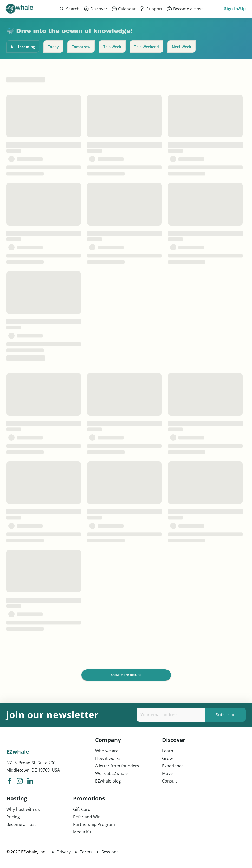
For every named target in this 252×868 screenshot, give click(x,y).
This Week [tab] (112, 47)
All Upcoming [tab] (23, 47)
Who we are (107, 751)
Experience (173, 766)
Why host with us (23, 809)
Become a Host (21, 824)
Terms (86, 852)
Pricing (13, 817)
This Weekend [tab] (147, 47)
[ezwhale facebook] (9, 782)
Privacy (64, 852)
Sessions (110, 852)
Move (167, 773)
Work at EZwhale (111, 773)
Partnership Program (94, 824)
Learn (168, 751)
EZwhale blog (108, 781)
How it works (108, 758)
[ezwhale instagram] (20, 782)
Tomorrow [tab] (81, 47)
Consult (170, 781)
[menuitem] (96, 9)
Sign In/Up (235, 9)
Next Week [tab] (182, 47)
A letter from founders (117, 766)
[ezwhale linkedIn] (30, 782)
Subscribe (226, 715)
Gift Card (82, 809)
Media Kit (82, 832)
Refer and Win (87, 817)
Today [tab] (53, 47)
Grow (167, 758)
